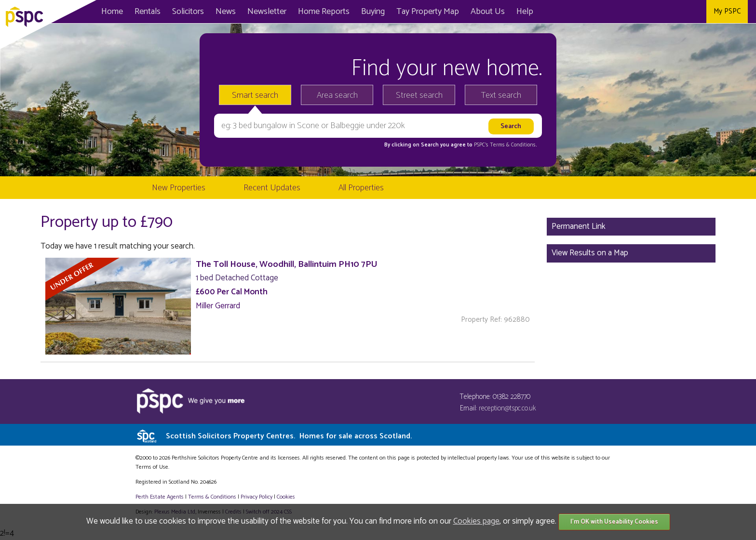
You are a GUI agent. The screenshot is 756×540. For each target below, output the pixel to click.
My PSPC (727, 11)
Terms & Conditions (212, 497)
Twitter (674, 12)
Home (112, 12)
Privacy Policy (256, 497)
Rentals (148, 12)
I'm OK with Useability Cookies (614, 522)
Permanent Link (579, 226)
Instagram (695, 12)
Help (525, 12)
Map (428, 12)
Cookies (286, 497)
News (226, 12)
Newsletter (267, 12)
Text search (501, 95)
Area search (337, 95)
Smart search (255, 95)
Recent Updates (272, 188)
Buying (373, 12)
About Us (488, 12)
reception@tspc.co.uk (507, 408)
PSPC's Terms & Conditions (505, 145)
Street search (419, 95)
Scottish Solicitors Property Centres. (289, 436)
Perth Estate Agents (160, 497)
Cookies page (476, 521)
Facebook (652, 12)
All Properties (361, 188)
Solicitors (188, 12)
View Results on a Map (590, 253)
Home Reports (324, 12)
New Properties (179, 188)
